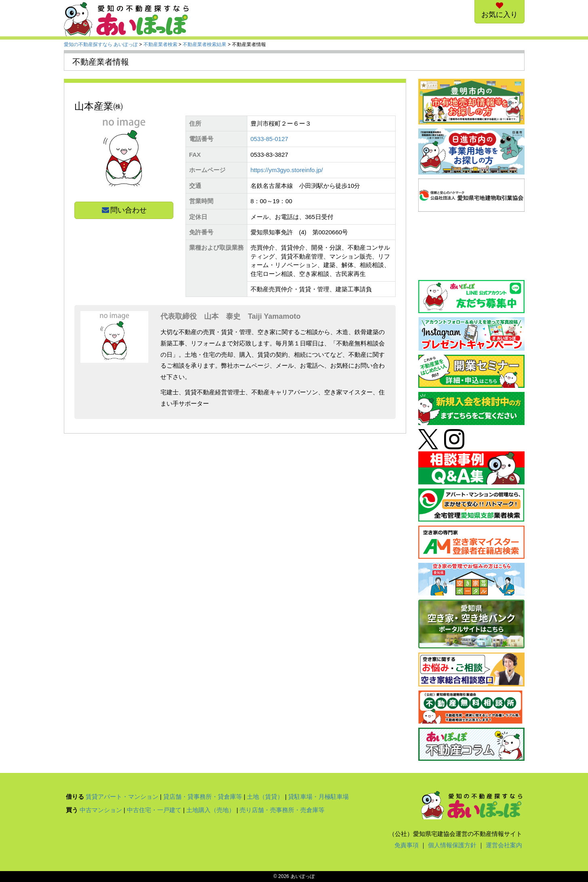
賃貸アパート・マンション (122, 797)
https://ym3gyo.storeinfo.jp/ (287, 170)
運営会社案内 (504, 845)
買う (72, 810)
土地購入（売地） (211, 810)
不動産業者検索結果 (204, 44)
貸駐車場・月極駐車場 (318, 797)
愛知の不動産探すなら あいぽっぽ (101, 44)
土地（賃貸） (265, 797)
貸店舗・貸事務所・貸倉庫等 (203, 797)
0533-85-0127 (269, 139)
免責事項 (407, 845)
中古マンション (101, 810)
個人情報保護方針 (452, 845)
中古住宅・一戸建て (154, 810)
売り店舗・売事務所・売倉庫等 (282, 810)
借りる (75, 797)
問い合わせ (124, 210)
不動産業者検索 (160, 44)
